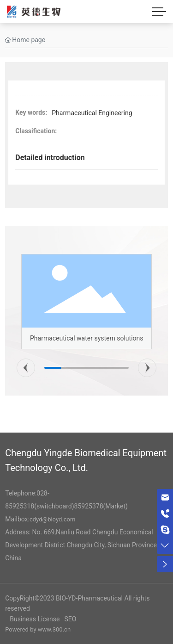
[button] (26, 368)
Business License (35, 619)
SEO (70, 619)
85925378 (89, 506)
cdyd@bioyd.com (52, 519)
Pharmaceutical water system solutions (87, 338)
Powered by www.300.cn (38, 629)
